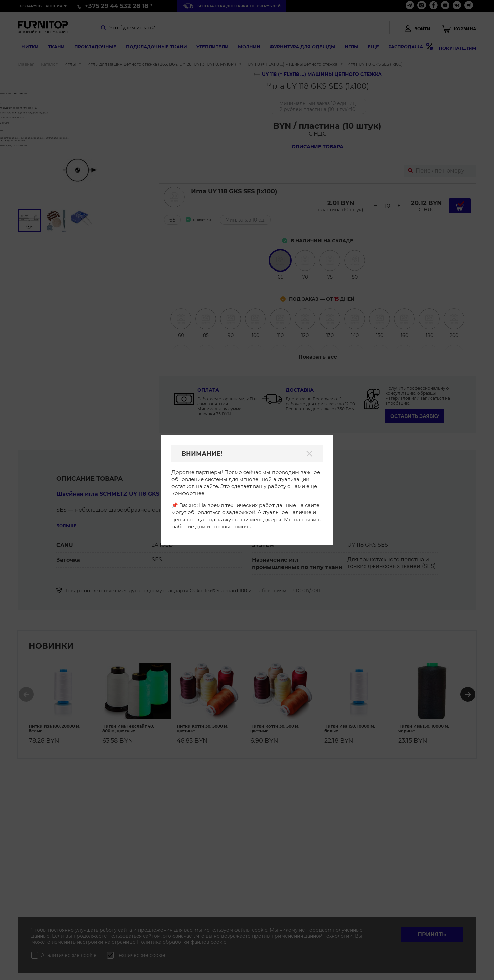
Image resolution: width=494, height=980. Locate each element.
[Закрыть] (309, 454)
